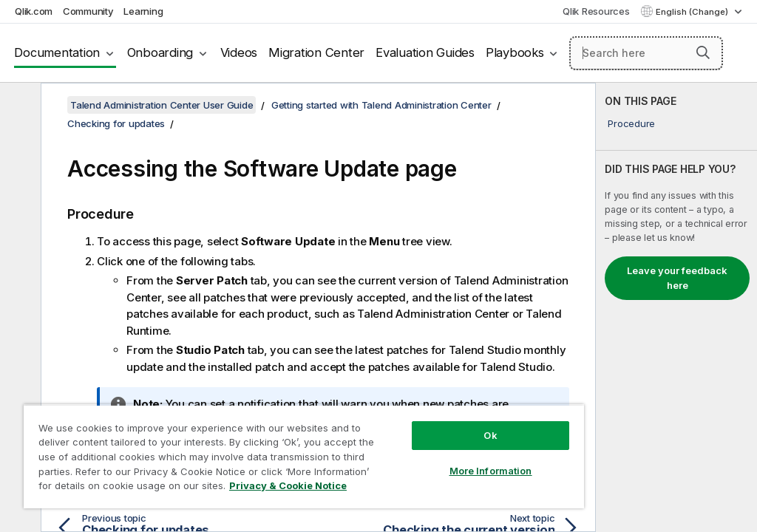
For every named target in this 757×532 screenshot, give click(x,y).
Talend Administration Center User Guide (162, 105)
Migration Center (316, 52)
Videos (239, 52)
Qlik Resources (596, 11)
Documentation (57, 52)
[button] (703, 52)
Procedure (631, 123)
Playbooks (515, 52)
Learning (143, 11)
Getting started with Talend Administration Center (381, 105)
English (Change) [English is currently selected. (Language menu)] (693, 12)
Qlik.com (34, 11)
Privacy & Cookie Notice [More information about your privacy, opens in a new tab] (288, 485)
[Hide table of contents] (18, 106)
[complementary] (676, 307)
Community (88, 11)
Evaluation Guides (425, 52)
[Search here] (646, 53)
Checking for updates (116, 123)
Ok (490, 435)
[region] (304, 456)
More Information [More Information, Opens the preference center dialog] (491, 471)
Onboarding (160, 52)
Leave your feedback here (677, 278)
